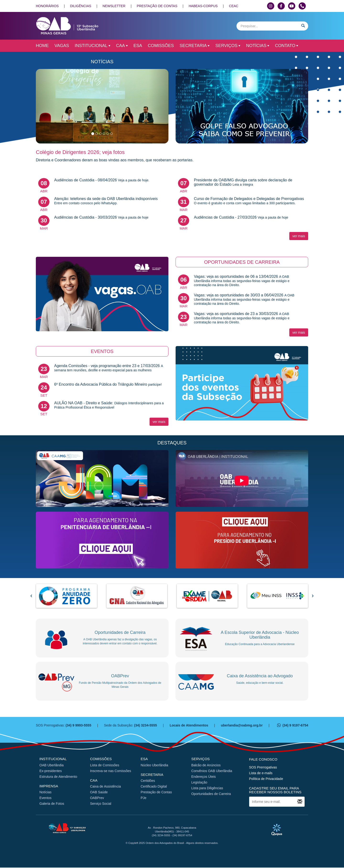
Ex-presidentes (51, 771)
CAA (122, 46)
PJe (144, 798)
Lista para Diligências (207, 788)
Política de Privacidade (266, 779)
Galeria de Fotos (52, 804)
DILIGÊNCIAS (81, 6)
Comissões (161, 46)
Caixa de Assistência (105, 787)
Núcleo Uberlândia (154, 765)
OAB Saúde (99, 793)
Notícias (258, 46)
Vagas (62, 46)
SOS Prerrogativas (263, 768)
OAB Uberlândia (51, 765)
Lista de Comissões (105, 765)
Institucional (93, 46)
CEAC (234, 6)
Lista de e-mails (261, 773)
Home (42, 46)
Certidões (148, 781)
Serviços (228, 46)
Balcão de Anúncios (206, 765)
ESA (138, 46)
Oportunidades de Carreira (211, 794)
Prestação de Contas (156, 793)
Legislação (199, 783)
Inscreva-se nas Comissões (111, 771)
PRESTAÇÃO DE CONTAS (157, 6)
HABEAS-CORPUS (203, 6)
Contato (287, 46)
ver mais (299, 236)
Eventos (46, 798)
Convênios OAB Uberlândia (212, 771)
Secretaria (195, 46)
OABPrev (97, 798)
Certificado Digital (154, 787)
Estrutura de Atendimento (58, 777)
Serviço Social (101, 804)
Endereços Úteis (204, 777)
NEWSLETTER (114, 6)
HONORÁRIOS (47, 6)
